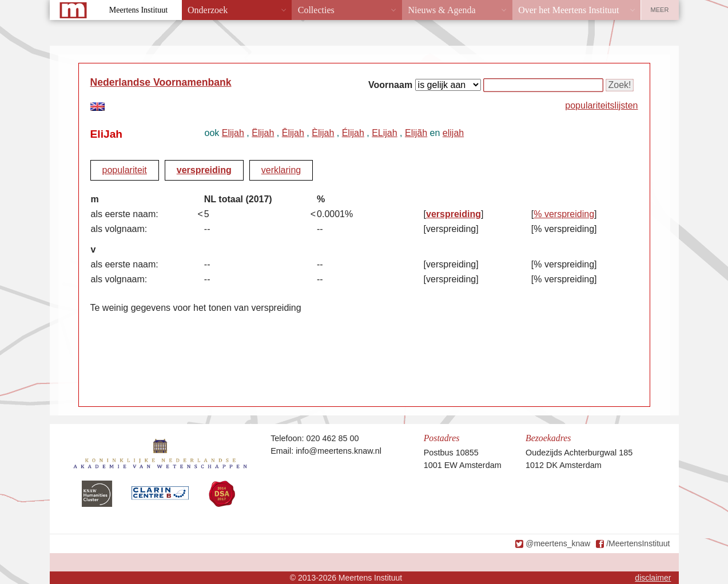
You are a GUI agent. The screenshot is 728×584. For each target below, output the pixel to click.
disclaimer (653, 578)
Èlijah (323, 133)
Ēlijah (293, 133)
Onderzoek (208, 10)
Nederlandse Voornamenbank (161, 82)
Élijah (353, 133)
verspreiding (204, 170)
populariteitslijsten (601, 105)
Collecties (316, 10)
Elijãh (416, 133)
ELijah (384, 133)
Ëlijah (263, 133)
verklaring (281, 170)
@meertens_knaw (558, 543)
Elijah (233, 133)
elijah (453, 133)
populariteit (125, 170)
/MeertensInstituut (638, 543)
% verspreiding (564, 214)
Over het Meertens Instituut (568, 10)
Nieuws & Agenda (441, 10)
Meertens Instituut (138, 10)
